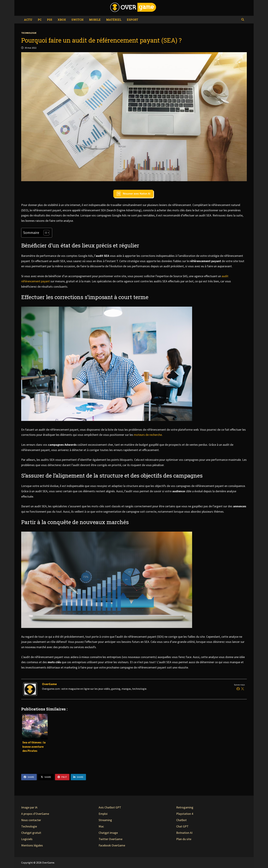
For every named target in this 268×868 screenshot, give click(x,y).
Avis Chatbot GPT (110, 807)
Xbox (62, 20)
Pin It (62, 777)
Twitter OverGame (110, 839)
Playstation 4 (185, 814)
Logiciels (27, 839)
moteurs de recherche (148, 435)
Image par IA (29, 807)
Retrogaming (185, 807)
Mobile (95, 20)
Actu (28, 20)
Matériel (114, 20)
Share (29, 777)
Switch (78, 20)
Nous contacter (31, 820)
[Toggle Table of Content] (45, 233)
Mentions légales (32, 845)
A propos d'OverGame (35, 814)
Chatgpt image (108, 833)
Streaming (105, 820)
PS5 (50, 20)
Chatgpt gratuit (31, 833)
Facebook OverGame (112, 845)
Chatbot (181, 820)
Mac (101, 826)
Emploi (103, 814)
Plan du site (184, 839)
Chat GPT (182, 826)
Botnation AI (184, 833)
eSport (132, 20)
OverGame (49, 684)
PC (40, 20)
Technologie (29, 33)
